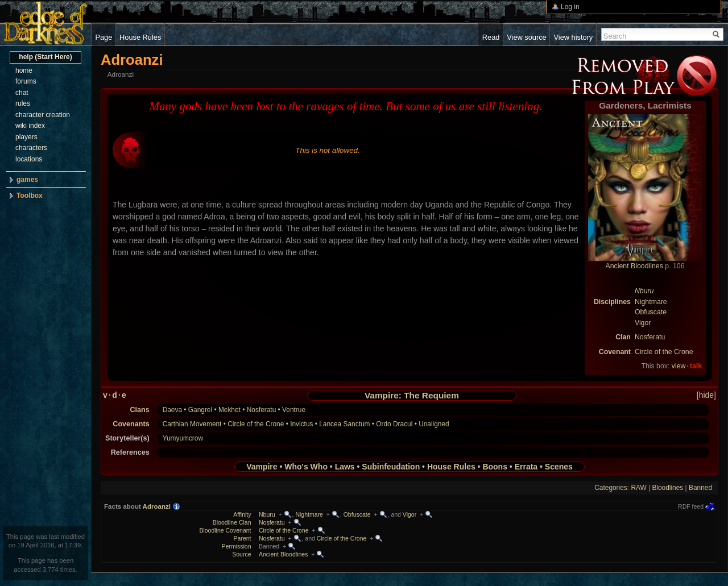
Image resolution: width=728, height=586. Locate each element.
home (24, 70)
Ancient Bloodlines (634, 266)
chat (22, 93)
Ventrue (294, 410)
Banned (700, 488)
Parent (243, 538)
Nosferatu (650, 337)
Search (615, 36)
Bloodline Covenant (225, 530)
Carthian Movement (192, 424)
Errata (526, 467)
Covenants (131, 424)
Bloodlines (667, 488)
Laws (345, 467)
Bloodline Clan (232, 522)
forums (26, 81)
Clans (139, 410)
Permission (237, 546)
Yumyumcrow (183, 438)
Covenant (615, 352)
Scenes (559, 467)
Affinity (242, 514)
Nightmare (651, 302)
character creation (43, 115)
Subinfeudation (391, 467)
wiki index (30, 126)
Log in (570, 7)
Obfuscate (651, 312)
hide (706, 395)
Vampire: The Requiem (412, 395)
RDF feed (691, 506)
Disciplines (612, 302)
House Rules (451, 467)
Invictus (301, 424)
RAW (638, 488)
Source (241, 554)
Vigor (643, 323)
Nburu (644, 291)
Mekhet (229, 410)
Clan (623, 337)
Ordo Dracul (394, 424)
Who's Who (306, 467)
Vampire (262, 467)
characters (31, 148)
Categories (611, 488)
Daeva (172, 410)
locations (29, 159)
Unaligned (434, 424)
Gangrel (200, 410)
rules (23, 103)
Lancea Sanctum (344, 424)
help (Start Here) (45, 57)
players (26, 137)
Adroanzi (157, 506)
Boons (495, 467)
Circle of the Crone (664, 352)
